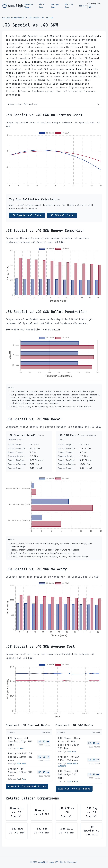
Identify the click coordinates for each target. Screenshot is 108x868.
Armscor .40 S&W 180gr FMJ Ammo (69, 759)
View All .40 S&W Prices (74, 789)
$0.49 (44, 772)
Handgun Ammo (29, 6)
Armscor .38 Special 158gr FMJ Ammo (20, 772)
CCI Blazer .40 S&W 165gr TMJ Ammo (68, 774)
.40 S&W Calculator (62, 215)
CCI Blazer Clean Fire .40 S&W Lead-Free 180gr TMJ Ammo (69, 743)
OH (91, 8)
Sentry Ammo (72, 781)
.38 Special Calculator (27, 215)
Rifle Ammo (42, 6)
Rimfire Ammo (69, 6)
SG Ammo (20, 748)
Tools (83, 6)
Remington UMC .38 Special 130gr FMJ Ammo (20, 757)
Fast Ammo (21, 764)
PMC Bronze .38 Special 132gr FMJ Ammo (20, 741)
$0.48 (44, 757)
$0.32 (94, 774)
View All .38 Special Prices (27, 786)
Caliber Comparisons (13, 18)
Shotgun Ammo (55, 6)
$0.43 (44, 741)
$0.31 (94, 743)
